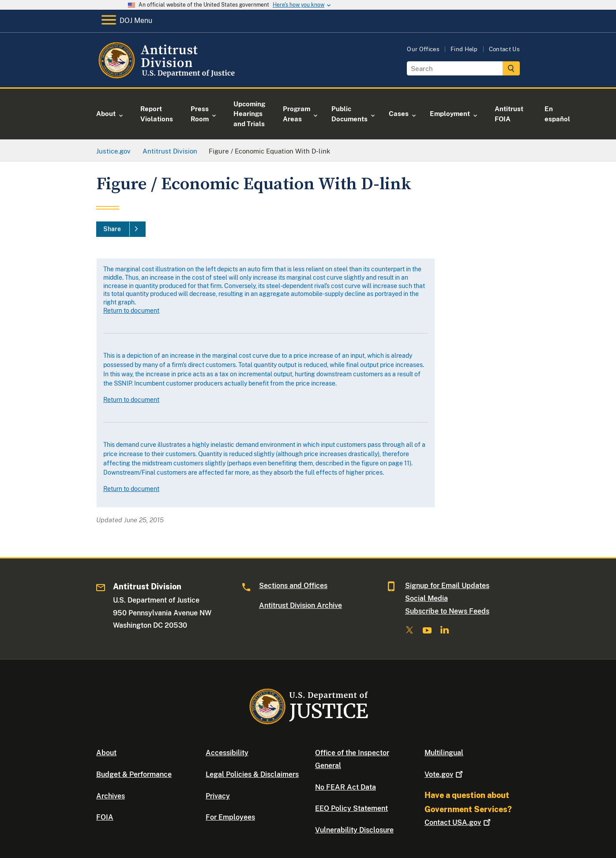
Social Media (426, 598)
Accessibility (227, 753)
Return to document (131, 311)
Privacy (218, 796)
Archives (111, 796)
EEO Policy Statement (351, 808)
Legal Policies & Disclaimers (252, 774)
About (106, 753)
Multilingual (444, 753)
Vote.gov (445, 774)
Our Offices (423, 49)
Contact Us (504, 49)
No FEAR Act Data (346, 787)
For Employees (230, 817)
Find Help (464, 49)
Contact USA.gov (458, 822)
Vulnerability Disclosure (354, 830)
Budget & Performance (134, 774)
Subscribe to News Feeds (447, 611)
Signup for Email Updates (447, 586)
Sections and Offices (293, 586)
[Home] (168, 77)
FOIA (105, 817)
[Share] (121, 229)
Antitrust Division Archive (300, 605)
